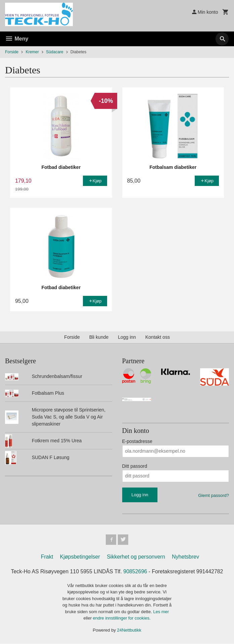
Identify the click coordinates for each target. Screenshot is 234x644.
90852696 (135, 572)
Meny (17, 39)
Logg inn (127, 337)
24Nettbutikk (129, 630)
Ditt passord (135, 466)
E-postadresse (137, 441)
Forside (12, 52)
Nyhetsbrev (185, 557)
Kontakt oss (158, 337)
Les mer (161, 612)
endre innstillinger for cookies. (122, 619)
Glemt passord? (214, 495)
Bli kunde (99, 337)
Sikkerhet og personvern (136, 557)
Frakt (47, 557)
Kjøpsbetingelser (80, 557)
